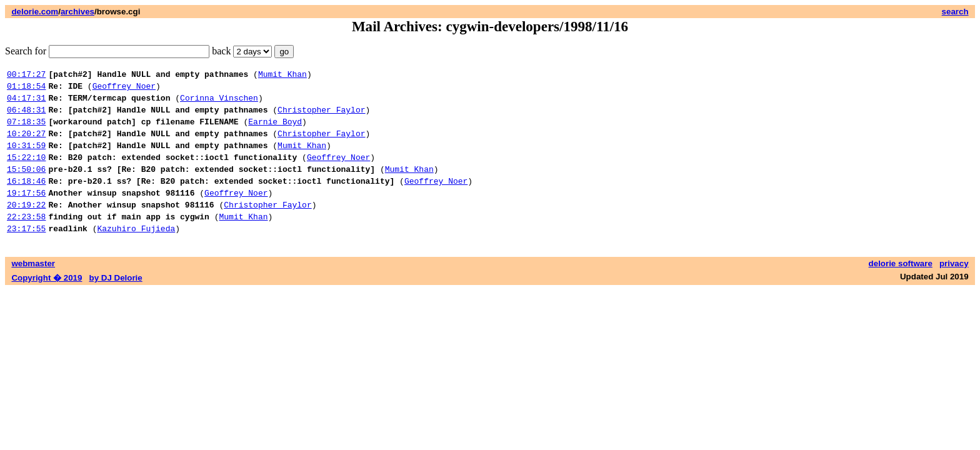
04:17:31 (26, 103)
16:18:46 (26, 199)
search (955, 12)
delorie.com (35, 12)
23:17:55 (26, 254)
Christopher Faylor (321, 117)
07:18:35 (26, 131)
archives (77, 12)
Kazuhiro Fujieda (136, 254)
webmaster (33, 290)
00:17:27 (26, 76)
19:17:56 (26, 213)
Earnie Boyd (275, 131)
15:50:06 (26, 186)
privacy (954, 290)
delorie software (901, 290)
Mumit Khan (282, 76)
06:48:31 (26, 117)
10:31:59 (26, 158)
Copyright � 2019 (47, 304)
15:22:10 (26, 172)
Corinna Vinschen (219, 103)
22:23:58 (26, 241)
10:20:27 (26, 144)
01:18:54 (26, 89)
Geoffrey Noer (124, 89)
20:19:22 (26, 227)
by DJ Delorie (116, 304)
